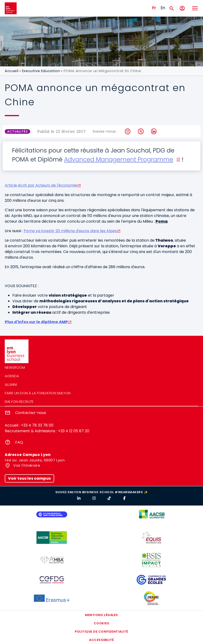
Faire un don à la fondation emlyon (38, 393)
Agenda (12, 376)
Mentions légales (101, 615)
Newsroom (15, 367)
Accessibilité (101, 640)
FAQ (19, 442)
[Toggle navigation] (195, 8)
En (163, 8)
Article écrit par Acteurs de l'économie (41, 185)
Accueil (12, 71)
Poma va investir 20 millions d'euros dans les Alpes (70, 231)
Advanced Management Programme (119, 159)
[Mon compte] (182, 8)
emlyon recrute (19, 402)
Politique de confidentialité (101, 632)
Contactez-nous (31, 413)
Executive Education (41, 71)
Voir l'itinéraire (26, 465)
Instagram (128, 131)
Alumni (11, 384)
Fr (154, 8)
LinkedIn (154, 131)
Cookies (102, 623)
